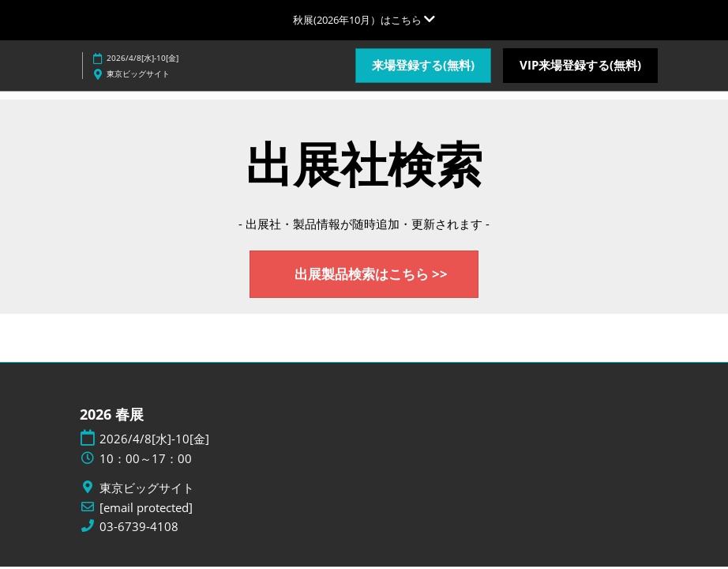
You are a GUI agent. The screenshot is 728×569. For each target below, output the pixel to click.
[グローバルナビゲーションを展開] (364, 20)
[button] (423, 66)
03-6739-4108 (139, 528)
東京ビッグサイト (138, 73)
